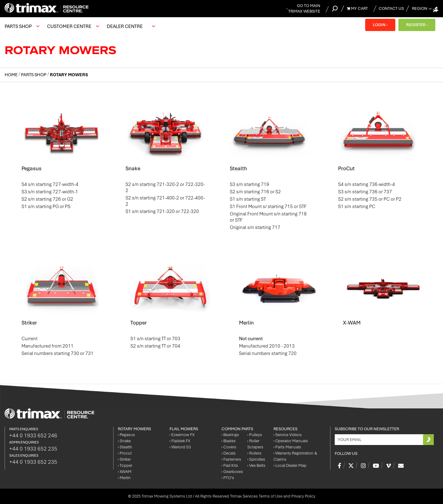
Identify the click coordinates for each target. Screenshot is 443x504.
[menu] (81, 26)
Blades (229, 441)
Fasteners (231, 459)
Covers (229, 447)
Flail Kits (230, 465)
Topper (139, 323)
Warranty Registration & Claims (295, 456)
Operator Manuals (291, 441)
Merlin (246, 323)
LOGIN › (380, 25)
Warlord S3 (180, 447)
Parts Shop (34, 75)
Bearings (230, 435)
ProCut (346, 168)
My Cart (357, 8)
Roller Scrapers (255, 444)
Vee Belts (256, 465)
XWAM (125, 472)
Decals (229, 453)
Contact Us (391, 8)
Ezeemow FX (182, 435)
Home (12, 75)
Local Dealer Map (290, 465)
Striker (29, 323)
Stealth (238, 168)
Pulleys (255, 435)
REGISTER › (417, 25)
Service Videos (288, 435)
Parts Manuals (287, 447)
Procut (125, 453)
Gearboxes (232, 472)
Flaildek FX (180, 441)
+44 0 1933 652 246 (33, 435)
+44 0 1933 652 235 (33, 449)
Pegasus (32, 168)
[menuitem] (21, 26)
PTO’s (228, 478)
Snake (133, 168)
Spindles (256, 459)
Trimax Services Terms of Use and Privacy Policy (273, 496)
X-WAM (352, 323)
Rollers (254, 453)
